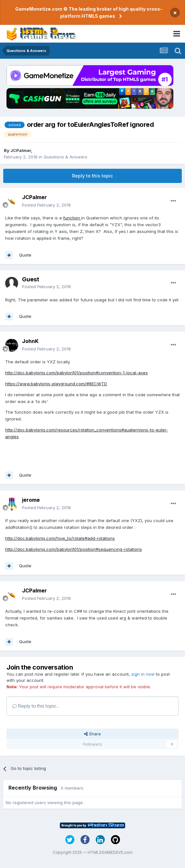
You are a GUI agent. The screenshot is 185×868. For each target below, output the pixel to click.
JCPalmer (21, 150)
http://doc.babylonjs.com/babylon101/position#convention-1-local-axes (76, 373)
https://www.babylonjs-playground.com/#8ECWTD (56, 384)
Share (92, 734)
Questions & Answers (65, 157)
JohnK (30, 341)
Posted (46, 205)
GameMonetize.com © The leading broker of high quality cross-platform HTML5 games (89, 12)
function (72, 218)
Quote (25, 255)
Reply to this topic (92, 176)
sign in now (143, 674)
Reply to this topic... (36, 706)
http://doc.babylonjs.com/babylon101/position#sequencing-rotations (74, 549)
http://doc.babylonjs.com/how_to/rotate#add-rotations (60, 538)
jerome (31, 500)
